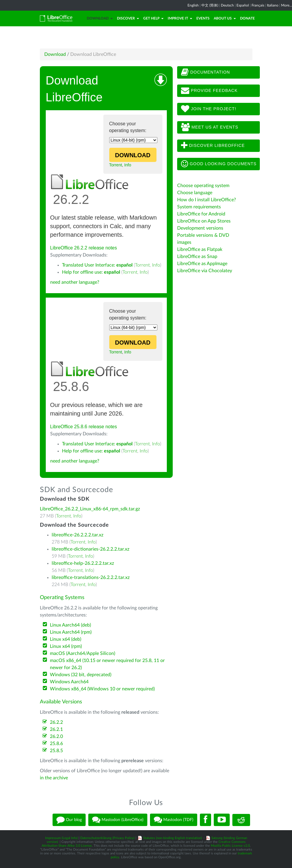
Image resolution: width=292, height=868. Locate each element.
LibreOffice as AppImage (202, 264)
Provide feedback (209, 91)
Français (258, 5)
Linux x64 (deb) (66, 639)
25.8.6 (56, 744)
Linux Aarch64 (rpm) (71, 632)
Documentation (205, 72)
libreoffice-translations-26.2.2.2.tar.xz (91, 577)
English (193, 5)
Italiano (273, 5)
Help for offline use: (91, 272)
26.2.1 (56, 729)
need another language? (75, 282)
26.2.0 (56, 736)
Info (128, 165)
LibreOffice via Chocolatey (205, 271)
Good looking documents (219, 164)
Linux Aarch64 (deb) (70, 625)
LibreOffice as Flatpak (200, 249)
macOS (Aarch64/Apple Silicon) (83, 653)
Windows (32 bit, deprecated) (81, 675)
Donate (247, 18)
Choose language (195, 193)
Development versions (200, 228)
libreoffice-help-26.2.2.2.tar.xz (83, 563)
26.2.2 (56, 722)
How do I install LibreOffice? (207, 200)
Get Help (153, 18)
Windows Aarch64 (69, 682)
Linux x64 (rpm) (66, 646)
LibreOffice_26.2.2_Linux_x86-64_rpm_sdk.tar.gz (90, 509)
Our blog (69, 820)
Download (100, 18)
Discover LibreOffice (213, 146)
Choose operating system (203, 186)
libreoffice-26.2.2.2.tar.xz (78, 535)
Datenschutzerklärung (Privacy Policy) (107, 838)
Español (243, 5)
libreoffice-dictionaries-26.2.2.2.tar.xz (90, 549)
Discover (128, 18)
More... (287, 5)
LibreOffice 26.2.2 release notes (84, 248)
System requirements (199, 207)
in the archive (54, 778)
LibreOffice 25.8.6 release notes (84, 427)
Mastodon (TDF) (174, 820)
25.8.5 (56, 751)
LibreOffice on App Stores (204, 221)
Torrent (116, 165)
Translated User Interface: (97, 265)
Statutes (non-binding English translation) (173, 838)
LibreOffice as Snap (197, 257)
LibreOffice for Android (201, 214)
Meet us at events (210, 127)
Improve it (180, 18)
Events (203, 18)
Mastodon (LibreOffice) (118, 820)
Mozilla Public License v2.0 (230, 846)
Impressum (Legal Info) (61, 838)
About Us (225, 18)
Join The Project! (209, 109)
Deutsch (227, 5)
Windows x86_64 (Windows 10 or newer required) (102, 689)
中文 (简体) (210, 5)
